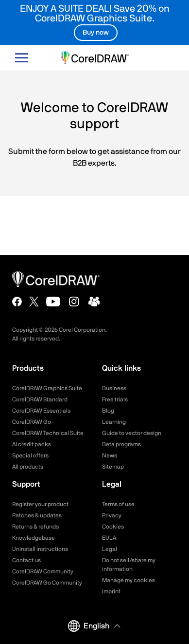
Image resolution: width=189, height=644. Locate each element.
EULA (109, 538)
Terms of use (118, 504)
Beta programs (121, 444)
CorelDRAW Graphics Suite (47, 388)
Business (114, 388)
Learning (114, 422)
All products (28, 467)
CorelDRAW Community (43, 571)
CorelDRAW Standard (40, 399)
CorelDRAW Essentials (41, 411)
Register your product (40, 504)
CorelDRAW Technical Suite (48, 433)
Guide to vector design (132, 433)
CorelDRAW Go (32, 422)
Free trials (115, 399)
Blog (108, 411)
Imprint (111, 591)
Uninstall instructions (40, 549)
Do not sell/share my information (129, 565)
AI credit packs (32, 444)
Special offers (30, 455)
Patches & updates (37, 515)
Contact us (26, 560)
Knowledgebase (34, 538)
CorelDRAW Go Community (47, 583)
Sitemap (113, 467)
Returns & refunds (35, 527)
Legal (110, 549)
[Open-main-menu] (22, 58)
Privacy (112, 515)
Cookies (113, 527)
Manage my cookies (129, 580)
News (110, 455)
